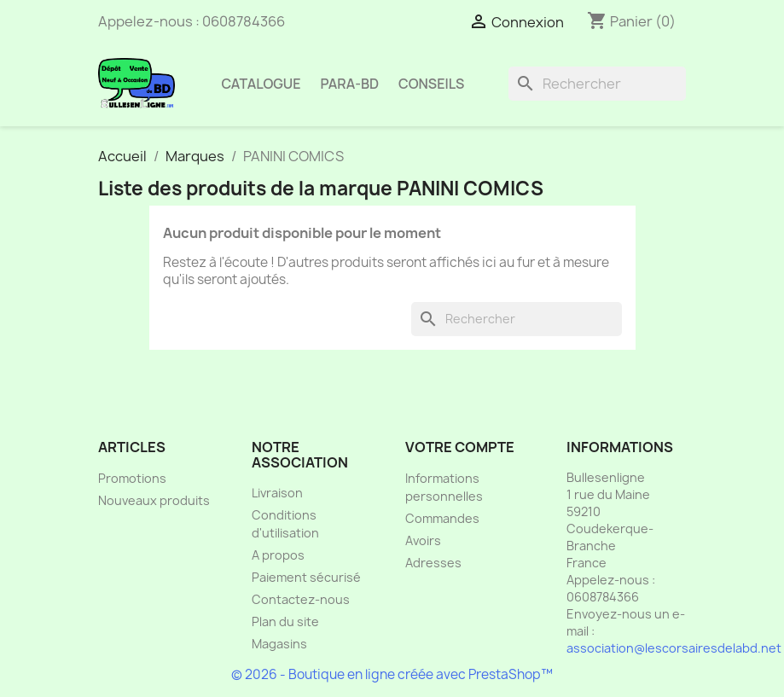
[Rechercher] (597, 84)
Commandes (442, 518)
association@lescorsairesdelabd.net (674, 648)
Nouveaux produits (154, 500)
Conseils (431, 84)
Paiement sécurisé (306, 577)
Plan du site (285, 621)
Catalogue (261, 84)
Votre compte (460, 447)
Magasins (279, 644)
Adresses (433, 563)
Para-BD (350, 84)
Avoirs (423, 540)
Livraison (277, 493)
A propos (278, 555)
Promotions (132, 478)
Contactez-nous (301, 599)
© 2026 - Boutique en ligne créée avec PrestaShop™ (392, 674)
